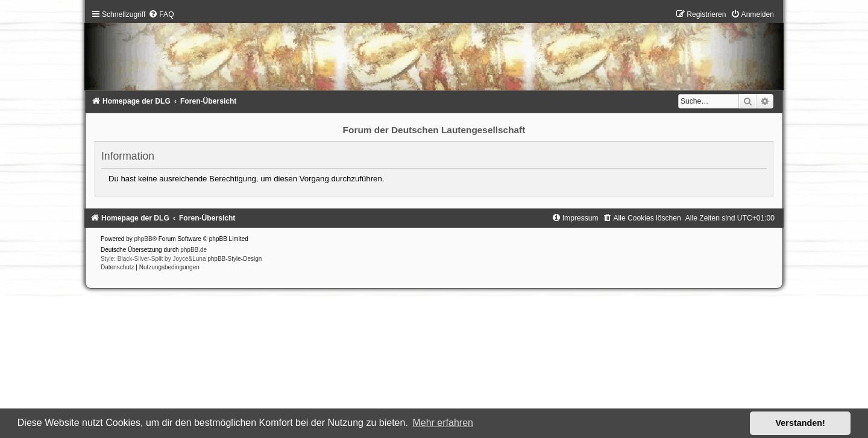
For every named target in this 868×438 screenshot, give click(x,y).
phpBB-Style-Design (234, 259)
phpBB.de (193, 250)
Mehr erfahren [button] (443, 423)
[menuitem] (161, 14)
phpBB (143, 239)
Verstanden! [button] (800, 423)
